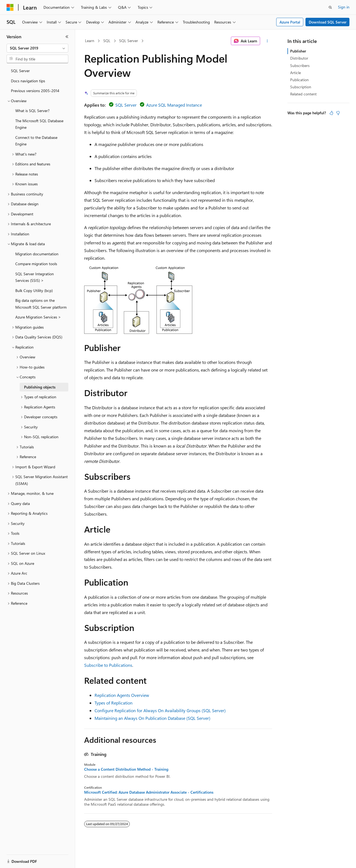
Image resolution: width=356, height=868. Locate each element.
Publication (299, 80)
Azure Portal (290, 22)
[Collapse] (67, 37)
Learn (90, 41)
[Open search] (330, 7)
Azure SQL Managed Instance (174, 105)
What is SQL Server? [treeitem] (32, 111)
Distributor (299, 58)
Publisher (298, 51)
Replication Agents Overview (122, 695)
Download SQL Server (328, 22)
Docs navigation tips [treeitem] (28, 81)
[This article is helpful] (331, 113)
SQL (107, 41)
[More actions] (267, 41)
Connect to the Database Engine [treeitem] (36, 141)
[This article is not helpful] (338, 113)
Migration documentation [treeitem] (37, 254)
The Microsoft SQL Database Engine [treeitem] (39, 124)
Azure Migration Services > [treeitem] (38, 317)
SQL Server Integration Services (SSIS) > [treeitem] (35, 277)
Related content (303, 94)
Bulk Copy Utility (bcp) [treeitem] (34, 290)
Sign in (344, 7)
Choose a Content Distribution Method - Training (126, 769)
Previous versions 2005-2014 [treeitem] (35, 91)
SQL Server (129, 41)
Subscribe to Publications (108, 665)
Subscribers (300, 65)
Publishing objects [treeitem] (40, 387)
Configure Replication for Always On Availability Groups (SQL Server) (160, 710)
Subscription (301, 87)
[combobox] (37, 48)
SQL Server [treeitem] (20, 71)
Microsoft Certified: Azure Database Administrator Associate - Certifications (149, 792)
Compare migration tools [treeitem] (36, 264)
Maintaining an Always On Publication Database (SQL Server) (152, 718)
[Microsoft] (10, 7)
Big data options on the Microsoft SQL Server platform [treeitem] (41, 304)
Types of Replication (114, 703)
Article (295, 73)
